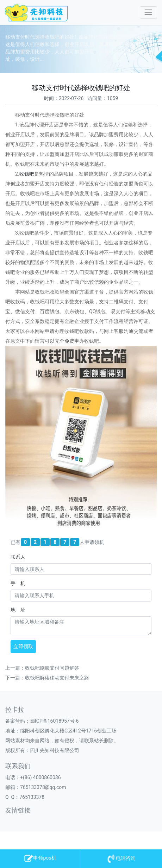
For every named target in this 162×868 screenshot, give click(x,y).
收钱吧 (27, 174)
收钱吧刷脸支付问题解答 (52, 668)
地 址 (18, 610)
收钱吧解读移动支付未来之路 (57, 678)
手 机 (18, 583)
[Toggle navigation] (148, 12)
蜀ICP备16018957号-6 (54, 721)
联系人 (18, 557)
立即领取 (23, 646)
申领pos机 (40, 858)
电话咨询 (121, 858)
